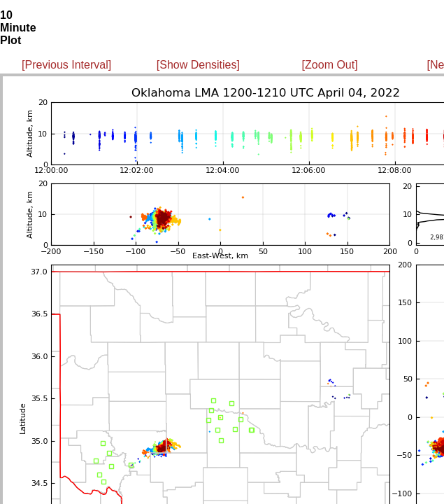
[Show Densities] (198, 65)
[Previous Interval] (66, 65)
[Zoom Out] (330, 65)
